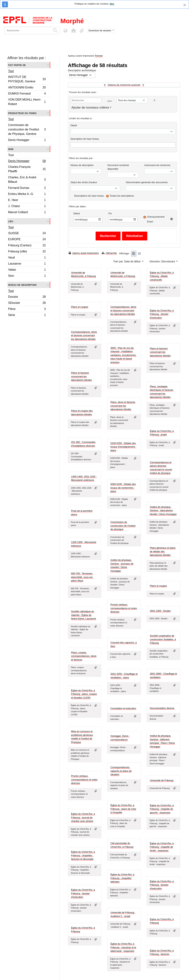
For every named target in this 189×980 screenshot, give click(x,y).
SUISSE (27, 234)
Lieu (11, 221)
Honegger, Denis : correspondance (120, 738)
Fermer (99, 56)
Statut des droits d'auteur (84, 182)
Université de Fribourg (162, 780)
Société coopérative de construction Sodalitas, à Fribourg (163, 639)
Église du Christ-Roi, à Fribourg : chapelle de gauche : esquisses (162, 809)
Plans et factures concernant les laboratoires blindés (160, 352)
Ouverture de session (100, 30)
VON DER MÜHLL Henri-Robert (27, 102)
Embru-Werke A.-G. (27, 194)
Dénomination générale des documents (147, 182)
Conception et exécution (123, 708)
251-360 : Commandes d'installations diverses (83, 444)
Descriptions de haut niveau (89, 196)
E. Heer (27, 201)
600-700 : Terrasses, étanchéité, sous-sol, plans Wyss (82, 577)
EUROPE (27, 240)
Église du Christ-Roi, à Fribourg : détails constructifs (162, 276)
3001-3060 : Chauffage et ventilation (163, 676)
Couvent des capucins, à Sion (123, 644)
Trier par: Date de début (127, 261)
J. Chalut (27, 207)
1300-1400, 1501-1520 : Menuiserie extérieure (84, 478)
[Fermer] (185, 5)
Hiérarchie (109, 253)
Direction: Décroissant (163, 261)
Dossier (27, 297)
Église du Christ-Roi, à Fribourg (162, 921)
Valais (27, 270)
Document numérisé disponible (118, 167)
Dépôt (74, 125)
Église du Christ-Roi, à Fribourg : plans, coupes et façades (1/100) (84, 694)
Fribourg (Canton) (27, 246)
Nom (11, 149)
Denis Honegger (27, 140)
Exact (150, 222)
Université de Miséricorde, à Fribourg (83, 274)
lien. (112, 4)
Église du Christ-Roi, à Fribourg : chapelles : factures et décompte (83, 855)
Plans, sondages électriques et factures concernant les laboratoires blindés (162, 392)
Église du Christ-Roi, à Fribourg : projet (162, 433)
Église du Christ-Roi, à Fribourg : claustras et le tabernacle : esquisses (123, 947)
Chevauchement (156, 217)
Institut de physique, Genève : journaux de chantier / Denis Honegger (122, 565)
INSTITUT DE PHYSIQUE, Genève (27, 79)
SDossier (27, 303)
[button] (73, 31)
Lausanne (27, 264)
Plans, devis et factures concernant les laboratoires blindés (123, 406)
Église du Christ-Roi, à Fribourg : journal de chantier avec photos (83, 817)
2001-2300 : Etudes (160, 611)
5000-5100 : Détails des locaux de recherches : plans (123, 488)
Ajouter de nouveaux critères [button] (90, 108)
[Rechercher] (28, 30)
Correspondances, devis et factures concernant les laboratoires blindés (123, 310)
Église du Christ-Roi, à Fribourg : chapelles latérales (122, 878)
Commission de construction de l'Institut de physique (123, 526)
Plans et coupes (80, 307)
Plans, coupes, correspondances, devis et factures (84, 656)
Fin (110, 213)
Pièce (27, 309)
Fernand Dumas (27, 188)
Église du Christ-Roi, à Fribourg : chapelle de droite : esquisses (162, 847)
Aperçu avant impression (84, 253)
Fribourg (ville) (27, 252)
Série (27, 315)
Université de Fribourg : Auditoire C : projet (123, 914)
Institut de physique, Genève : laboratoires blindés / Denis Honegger (163, 511)
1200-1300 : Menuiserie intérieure (84, 544)
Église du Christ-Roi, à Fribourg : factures (162, 952)
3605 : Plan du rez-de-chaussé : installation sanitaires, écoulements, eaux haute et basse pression (123, 355)
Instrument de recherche (157, 165)
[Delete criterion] (154, 100)
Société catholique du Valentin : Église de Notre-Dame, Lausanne (84, 615)
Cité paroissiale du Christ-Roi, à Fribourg (122, 845)
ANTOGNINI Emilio (27, 88)
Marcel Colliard (27, 213)
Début (77, 213)
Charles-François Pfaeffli (27, 169)
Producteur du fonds (22, 113)
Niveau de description (22, 285)
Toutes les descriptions (122, 196)
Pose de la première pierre (82, 513)
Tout (11, 71)
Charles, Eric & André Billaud (27, 180)
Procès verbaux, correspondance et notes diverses (124, 608)
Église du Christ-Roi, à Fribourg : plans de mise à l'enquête (123, 809)
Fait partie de (17, 65)
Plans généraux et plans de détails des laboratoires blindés (163, 551)
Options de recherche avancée (124, 85)
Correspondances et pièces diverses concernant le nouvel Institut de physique (161, 468)
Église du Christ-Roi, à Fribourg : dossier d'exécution (162, 314)
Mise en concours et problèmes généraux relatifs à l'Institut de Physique (82, 737)
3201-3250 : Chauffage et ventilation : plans (124, 676)
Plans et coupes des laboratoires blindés (82, 413)
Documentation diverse (162, 708)
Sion (27, 276)
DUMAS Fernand (27, 94)
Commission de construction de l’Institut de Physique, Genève (27, 129)
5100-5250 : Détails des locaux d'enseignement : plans (123, 447)
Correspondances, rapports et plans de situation (121, 771)
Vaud (27, 258)
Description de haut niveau (85, 139)
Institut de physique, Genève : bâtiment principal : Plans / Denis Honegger (162, 741)
